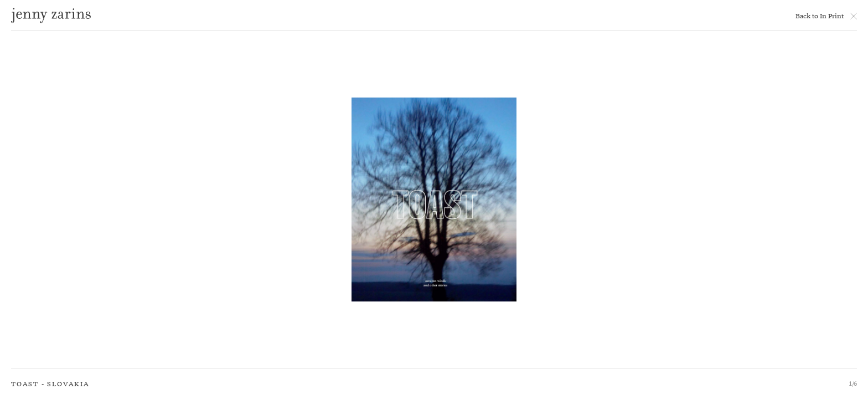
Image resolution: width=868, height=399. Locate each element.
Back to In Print (820, 16)
